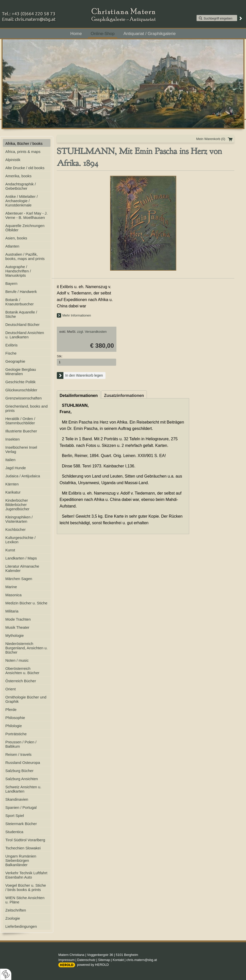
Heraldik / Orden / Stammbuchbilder (20, 421)
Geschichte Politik (20, 382)
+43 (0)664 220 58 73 (46, 13)
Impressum (66, 960)
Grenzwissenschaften (23, 398)
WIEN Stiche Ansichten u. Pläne (25, 900)
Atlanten (12, 246)
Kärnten (12, 484)
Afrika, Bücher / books (24, 143)
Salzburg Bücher (19, 771)
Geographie (15, 361)
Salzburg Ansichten (22, 779)
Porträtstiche (16, 734)
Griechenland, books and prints (27, 408)
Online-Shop (103, 34)
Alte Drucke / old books (25, 168)
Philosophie (15, 718)
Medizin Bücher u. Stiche (26, 603)
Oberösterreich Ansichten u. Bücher (22, 671)
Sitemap (104, 960)
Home (76, 34)
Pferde (11, 710)
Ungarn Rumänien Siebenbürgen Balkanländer (21, 860)
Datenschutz (86, 960)
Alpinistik (13, 160)
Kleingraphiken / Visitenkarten (19, 519)
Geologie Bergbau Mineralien (21, 372)
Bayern (11, 283)
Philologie (14, 726)
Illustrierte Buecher (21, 431)
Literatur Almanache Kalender (22, 568)
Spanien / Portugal (21, 807)
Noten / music (17, 660)
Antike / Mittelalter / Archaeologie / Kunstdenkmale (22, 201)
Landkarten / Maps (21, 558)
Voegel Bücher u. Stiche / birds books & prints (26, 887)
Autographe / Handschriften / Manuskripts (18, 271)
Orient (11, 689)
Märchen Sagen (19, 579)
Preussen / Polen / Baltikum (21, 744)
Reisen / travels (18, 754)
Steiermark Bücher (21, 824)
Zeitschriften (16, 910)
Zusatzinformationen (124, 396)
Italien (10, 460)
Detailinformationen (79, 396)
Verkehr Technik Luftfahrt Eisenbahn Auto (26, 875)
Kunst (10, 550)
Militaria (12, 611)
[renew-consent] (6, 974)
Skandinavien (17, 799)
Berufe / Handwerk (21, 292)
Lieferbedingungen (21, 926)
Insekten (13, 439)
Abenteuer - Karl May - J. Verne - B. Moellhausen (27, 215)
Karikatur (13, 492)
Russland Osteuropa (23, 763)
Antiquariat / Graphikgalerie (150, 34)
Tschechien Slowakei (23, 848)
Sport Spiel (15, 816)
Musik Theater (17, 627)
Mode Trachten (18, 619)
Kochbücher (15, 529)
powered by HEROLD (93, 965)
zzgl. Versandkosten (92, 332)
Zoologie (13, 918)
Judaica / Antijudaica (23, 476)
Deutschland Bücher (22, 325)
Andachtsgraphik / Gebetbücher (21, 186)
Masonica (13, 595)
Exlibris (11, 345)
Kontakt (118, 960)
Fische (11, 353)
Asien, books (16, 238)
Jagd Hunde (16, 468)
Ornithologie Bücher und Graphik (26, 699)
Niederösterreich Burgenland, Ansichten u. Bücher (27, 648)
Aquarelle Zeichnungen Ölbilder (25, 228)
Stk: (60, 356)
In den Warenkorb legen (84, 375)
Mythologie (15, 635)
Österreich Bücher (21, 681)
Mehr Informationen (77, 315)
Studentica (14, 832)
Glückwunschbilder (21, 390)
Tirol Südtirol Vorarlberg (25, 840)
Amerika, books (18, 176)
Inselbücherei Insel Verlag (21, 449)
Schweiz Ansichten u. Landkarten (23, 789)
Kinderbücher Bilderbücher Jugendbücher (17, 505)
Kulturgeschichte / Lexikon (20, 540)
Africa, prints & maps (23, 152)
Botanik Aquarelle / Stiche (21, 314)
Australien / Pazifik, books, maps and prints (25, 256)
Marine (11, 587)
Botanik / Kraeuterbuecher (20, 302)
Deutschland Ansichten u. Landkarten (25, 335)
